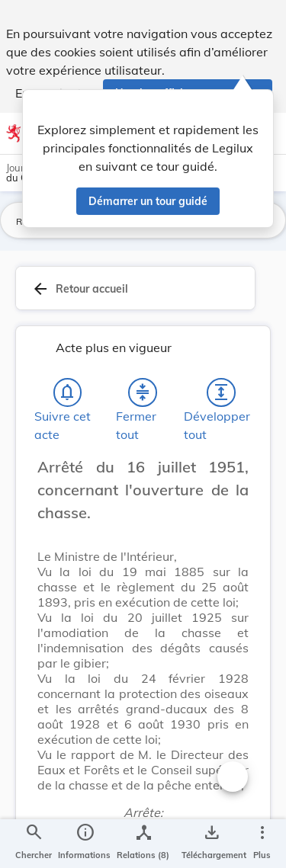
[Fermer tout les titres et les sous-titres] (143, 397)
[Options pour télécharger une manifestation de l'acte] (211, 844)
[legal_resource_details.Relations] (143, 844)
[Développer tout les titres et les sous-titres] (221, 397)
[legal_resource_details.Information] (84, 844)
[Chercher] (34, 844)
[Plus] (262, 844)
